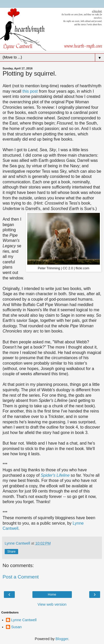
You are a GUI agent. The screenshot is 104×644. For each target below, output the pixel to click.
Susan (16, 627)
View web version (52, 604)
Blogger (62, 639)
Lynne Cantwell (24, 620)
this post (30, 91)
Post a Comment (21, 577)
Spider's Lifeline (55, 475)
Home (52, 595)
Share (11, 552)
